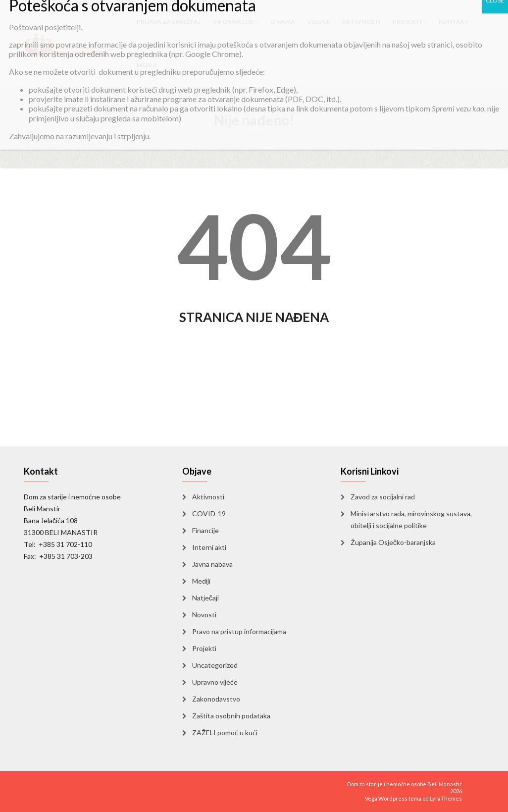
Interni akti (209, 547)
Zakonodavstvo (216, 699)
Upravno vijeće (215, 682)
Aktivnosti (208, 497)
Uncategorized (215, 665)
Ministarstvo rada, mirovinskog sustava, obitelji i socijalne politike (411, 519)
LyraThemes (446, 798)
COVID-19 (209, 514)
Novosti (204, 615)
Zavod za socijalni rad (383, 497)
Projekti (204, 648)
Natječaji (205, 598)
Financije (205, 530)
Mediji (147, 65)
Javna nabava (212, 564)
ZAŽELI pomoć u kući (225, 732)
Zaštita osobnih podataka (231, 716)
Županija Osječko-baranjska (393, 542)
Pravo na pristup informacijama (239, 631)
